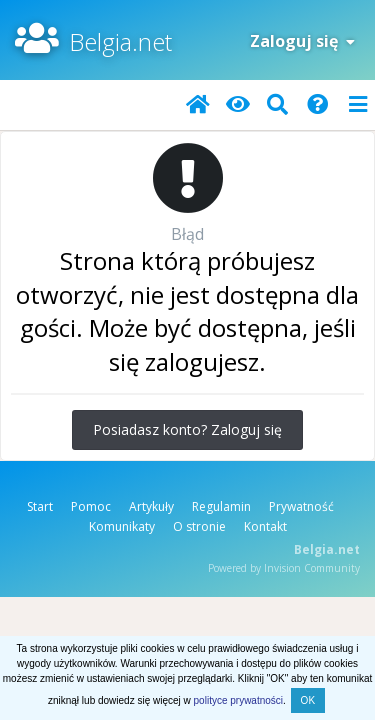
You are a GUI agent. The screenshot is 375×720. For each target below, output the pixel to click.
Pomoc (91, 506)
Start (40, 506)
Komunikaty (122, 526)
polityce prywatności (238, 700)
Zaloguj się (302, 41)
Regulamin (221, 506)
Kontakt (265, 526)
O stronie (199, 526)
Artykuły (151, 506)
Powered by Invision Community (284, 568)
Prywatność (301, 506)
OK (308, 700)
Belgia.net (120, 41)
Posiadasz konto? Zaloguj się (187, 429)
